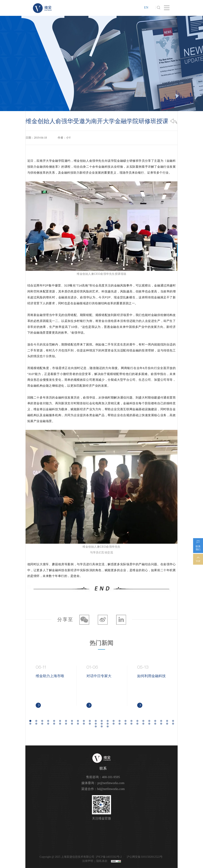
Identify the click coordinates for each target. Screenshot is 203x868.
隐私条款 (102, 861)
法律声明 (88, 861)
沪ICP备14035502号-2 (109, 857)
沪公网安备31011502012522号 (144, 857)
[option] (51, 687)
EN (146, 7)
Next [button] (176, 687)
